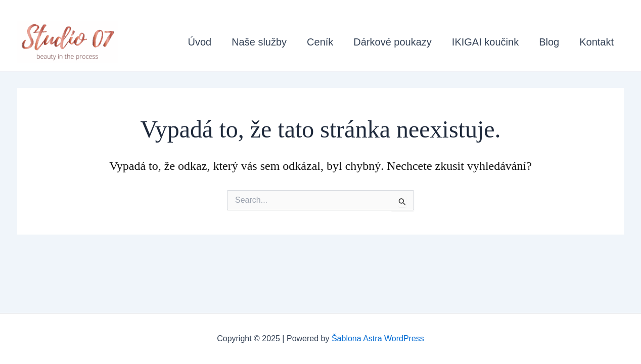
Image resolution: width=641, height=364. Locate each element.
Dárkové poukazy (393, 42)
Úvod (199, 42)
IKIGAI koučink (485, 42)
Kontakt (597, 42)
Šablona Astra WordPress (378, 338)
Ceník (320, 42)
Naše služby (259, 42)
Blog (549, 42)
